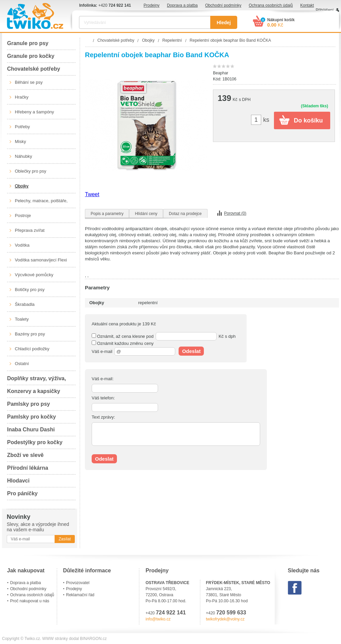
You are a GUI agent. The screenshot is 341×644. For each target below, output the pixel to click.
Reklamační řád (80, 595)
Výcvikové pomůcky (34, 275)
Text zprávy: (103, 417)
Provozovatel (78, 583)
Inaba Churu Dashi (31, 430)
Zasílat (65, 539)
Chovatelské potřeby (34, 69)
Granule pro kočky (31, 56)
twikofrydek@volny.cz (225, 619)
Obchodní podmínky (223, 5)
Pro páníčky (22, 493)
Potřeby (22, 127)
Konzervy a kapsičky (34, 391)
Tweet (92, 194)
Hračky (22, 97)
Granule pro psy (28, 43)
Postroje (23, 216)
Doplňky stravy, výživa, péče (37, 380)
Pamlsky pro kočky (32, 417)
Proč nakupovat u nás (30, 601)
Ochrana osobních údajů (271, 5)
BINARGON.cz (93, 639)
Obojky (22, 186)
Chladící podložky (32, 349)
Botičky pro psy (30, 290)
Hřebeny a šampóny (34, 112)
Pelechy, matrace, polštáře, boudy (41, 203)
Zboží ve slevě (25, 455)
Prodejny (151, 5)
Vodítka (22, 245)
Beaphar (221, 73)
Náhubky (23, 156)
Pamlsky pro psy (28, 404)
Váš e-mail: (103, 379)
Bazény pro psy (30, 334)
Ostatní (22, 364)
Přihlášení (325, 10)
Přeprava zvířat (30, 230)
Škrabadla (25, 304)
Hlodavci (18, 481)
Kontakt (307, 5)
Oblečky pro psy (30, 171)
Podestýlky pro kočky (35, 442)
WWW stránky (55, 639)
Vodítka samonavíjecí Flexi (41, 260)
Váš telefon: (103, 398)
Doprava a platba (182, 5)
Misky (20, 141)
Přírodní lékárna (28, 468)
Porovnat (235, 213)
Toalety (22, 319)
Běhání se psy (29, 82)
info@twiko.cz (158, 619)
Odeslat (191, 351)
